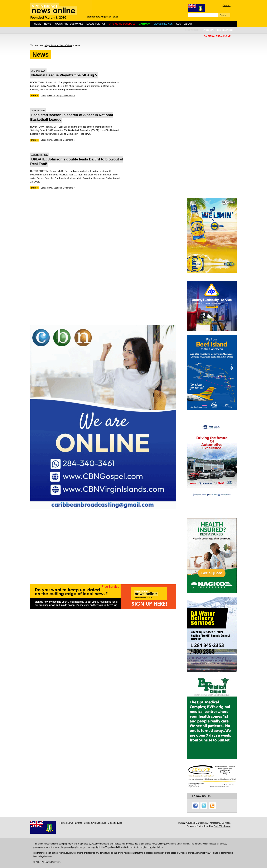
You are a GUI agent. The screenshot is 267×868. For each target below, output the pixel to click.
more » (35, 96)
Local (43, 96)
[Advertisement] (106, 230)
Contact (227, 5)
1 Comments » (68, 96)
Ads (178, 24)
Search (223, 15)
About (188, 24)
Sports (56, 96)
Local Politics (96, 24)
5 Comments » (68, 140)
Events (79, 823)
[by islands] (225, 30)
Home (37, 24)
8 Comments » (68, 188)
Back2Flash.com (222, 826)
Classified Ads (115, 823)
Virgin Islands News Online (58, 45)
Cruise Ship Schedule (95, 823)
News (48, 24)
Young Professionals (69, 24)
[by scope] (208, 30)
